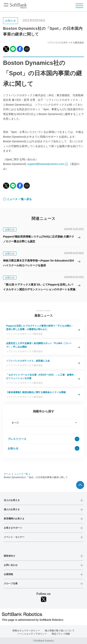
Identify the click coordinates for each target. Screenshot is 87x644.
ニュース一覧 (21, 474)
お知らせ (13, 448)
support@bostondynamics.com (46, 164)
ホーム (7, 474)
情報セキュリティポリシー (26, 631)
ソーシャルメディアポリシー (32, 634)
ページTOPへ (80, 485)
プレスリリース (17, 439)
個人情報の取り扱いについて (60, 631)
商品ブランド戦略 (61, 634)
